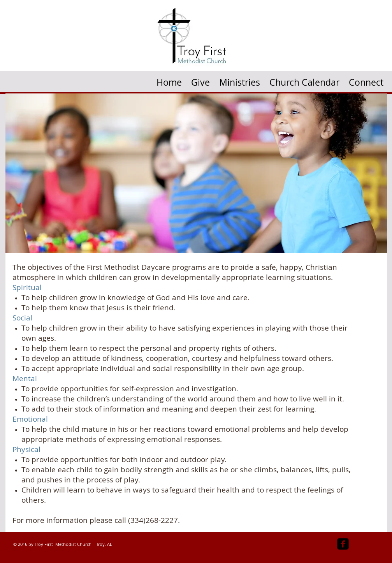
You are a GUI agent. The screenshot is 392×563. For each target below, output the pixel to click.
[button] (240, 80)
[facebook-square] (343, 544)
